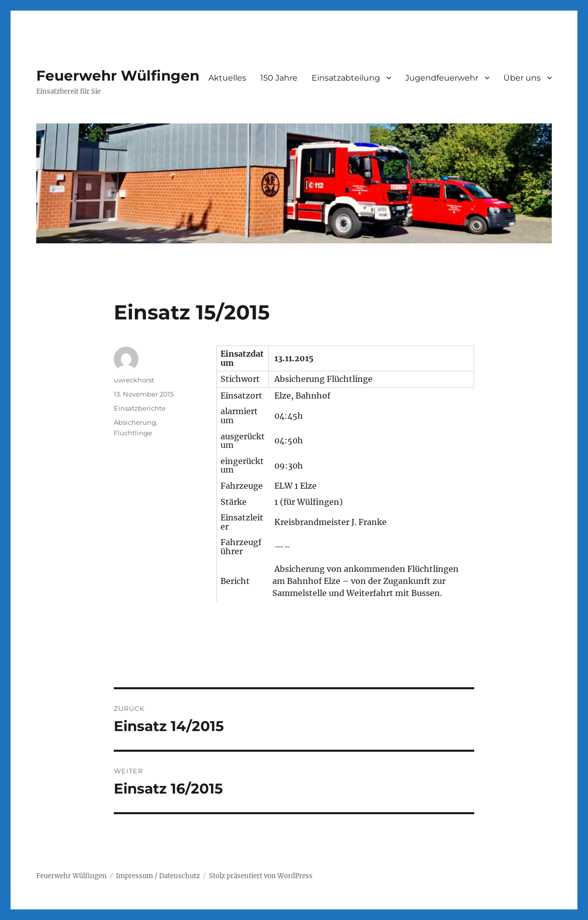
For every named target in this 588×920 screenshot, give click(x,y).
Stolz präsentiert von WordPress (261, 876)
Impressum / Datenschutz (158, 876)
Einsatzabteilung (346, 78)
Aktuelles (227, 78)
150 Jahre (279, 78)
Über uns (522, 78)
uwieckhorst (134, 380)
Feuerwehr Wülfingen (118, 76)
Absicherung (135, 422)
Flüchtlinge (133, 433)
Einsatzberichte (140, 408)
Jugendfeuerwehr (442, 78)
